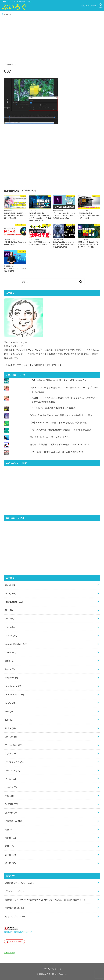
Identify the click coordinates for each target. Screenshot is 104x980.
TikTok (10, 728)
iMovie (10, 669)
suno (9, 720)
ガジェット (12, 770)
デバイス (11, 787)
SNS (9, 711)
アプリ (10, 754)
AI (9, 610)
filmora (10, 652)
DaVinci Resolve (16, 644)
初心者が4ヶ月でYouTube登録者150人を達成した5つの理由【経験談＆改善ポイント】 (46, 900)
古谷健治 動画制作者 (15, 908)
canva (10, 627)
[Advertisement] (52, 40)
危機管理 (11, 804)
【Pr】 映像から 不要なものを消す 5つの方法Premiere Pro (58, 380)
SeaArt (11, 703)
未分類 (10, 838)
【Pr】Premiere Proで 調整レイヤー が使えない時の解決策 (58, 422)
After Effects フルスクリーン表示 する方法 (50, 437)
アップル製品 (13, 745)
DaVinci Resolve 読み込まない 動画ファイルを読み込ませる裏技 (61, 415)
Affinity (10, 593)
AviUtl (9, 619)
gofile (9, 661)
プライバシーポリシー (15, 891)
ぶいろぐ (14, 7)
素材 (9, 846)
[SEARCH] (101, 6)
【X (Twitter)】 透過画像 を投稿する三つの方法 (52, 408)
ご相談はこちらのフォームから (20, 883)
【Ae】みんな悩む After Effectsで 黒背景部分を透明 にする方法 (60, 430)
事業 (9, 796)
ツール (10, 779)
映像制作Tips (14, 821)
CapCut (11, 636)
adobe (10, 585)
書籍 (9, 829)
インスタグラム (15, 762)
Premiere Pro (14, 695)
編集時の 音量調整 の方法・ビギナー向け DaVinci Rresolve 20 (60, 444)
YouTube (12, 737)
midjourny (11, 678)
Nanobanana (13, 686)
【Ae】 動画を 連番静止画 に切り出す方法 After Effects (57, 452)
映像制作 (11, 813)
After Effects (14, 602)
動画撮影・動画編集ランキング (18, 932)
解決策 (10, 863)
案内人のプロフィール (89, 6)
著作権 (10, 855)
